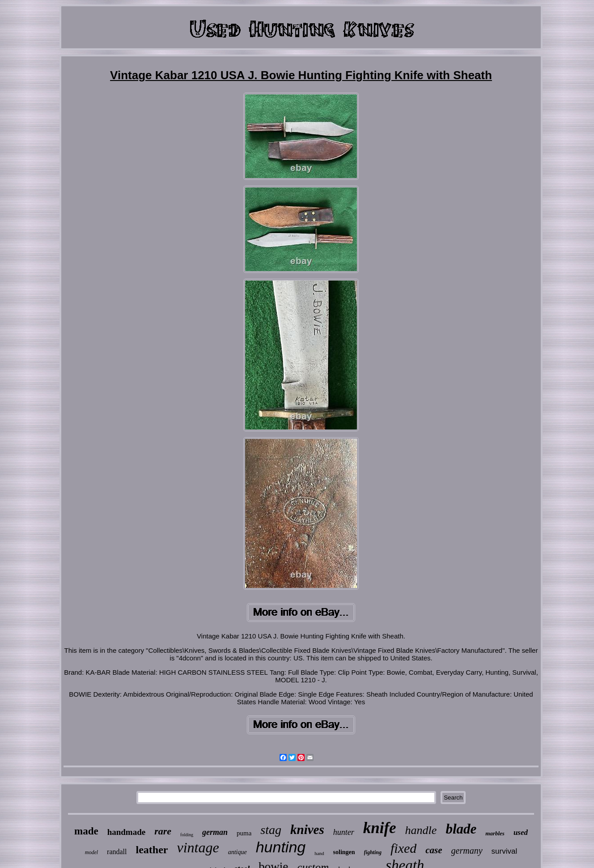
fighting (373, 852)
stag (271, 830)
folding (187, 835)
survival (505, 851)
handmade (127, 832)
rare (163, 831)
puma (244, 833)
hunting (281, 847)
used (521, 832)
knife (380, 828)
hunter (344, 832)
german (215, 832)
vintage (198, 847)
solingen (344, 852)
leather (152, 850)
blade (461, 829)
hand (319, 853)
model (91, 852)
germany (467, 851)
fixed (403, 848)
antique (238, 852)
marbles (495, 833)
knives (307, 830)
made (86, 831)
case (434, 850)
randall (117, 852)
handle (421, 830)
